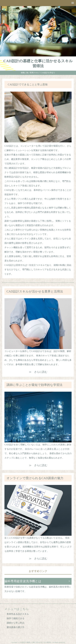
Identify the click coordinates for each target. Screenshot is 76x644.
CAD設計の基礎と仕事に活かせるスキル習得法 (38, 63)
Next (72, 31)
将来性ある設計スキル (18, 614)
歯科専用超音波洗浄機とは (23, 581)
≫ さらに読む (38, 372)
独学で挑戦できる (16, 618)
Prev (4, 31)
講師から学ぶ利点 (16, 623)
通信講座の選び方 (16, 627)
